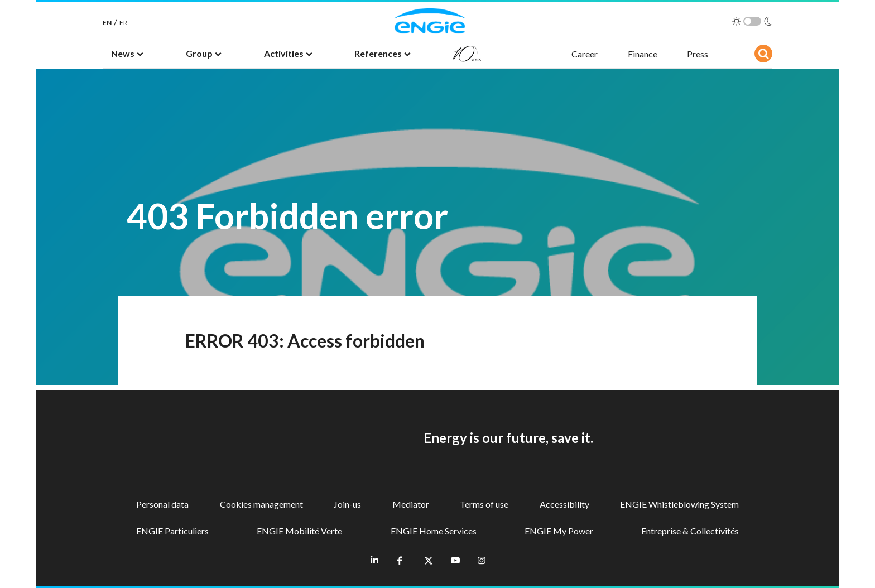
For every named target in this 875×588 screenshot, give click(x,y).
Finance (643, 54)
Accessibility (564, 504)
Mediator (411, 504)
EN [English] (107, 23)
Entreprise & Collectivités (690, 531)
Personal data (162, 504)
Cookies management (261, 504)
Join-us (347, 504)
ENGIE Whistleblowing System (679, 504)
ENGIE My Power (559, 531)
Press (698, 54)
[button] (127, 54)
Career (585, 54)
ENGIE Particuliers (172, 531)
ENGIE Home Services (434, 531)
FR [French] (123, 23)
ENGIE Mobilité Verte (299, 531)
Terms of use (484, 504)
